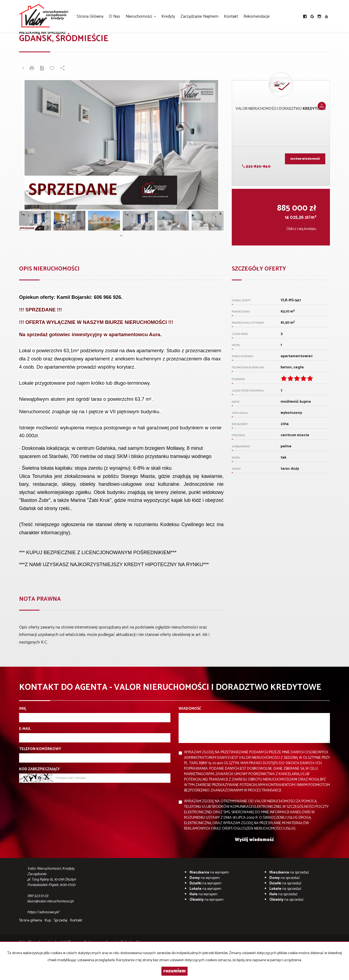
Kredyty (168, 16)
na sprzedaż (289, 873)
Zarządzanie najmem (199, 16)
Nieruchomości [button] (141, 16)
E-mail (25, 729)
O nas (115, 16)
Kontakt (231, 16)
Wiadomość (190, 709)
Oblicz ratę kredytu (301, 229)
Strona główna (90, 16)
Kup (48, 920)
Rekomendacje (257, 16)
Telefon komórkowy (40, 749)
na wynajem (209, 873)
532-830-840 (256, 167)
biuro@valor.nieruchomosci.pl (50, 901)
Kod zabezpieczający (39, 769)
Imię (23, 709)
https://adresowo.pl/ (44, 912)
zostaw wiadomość (305, 159)
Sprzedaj (61, 920)
